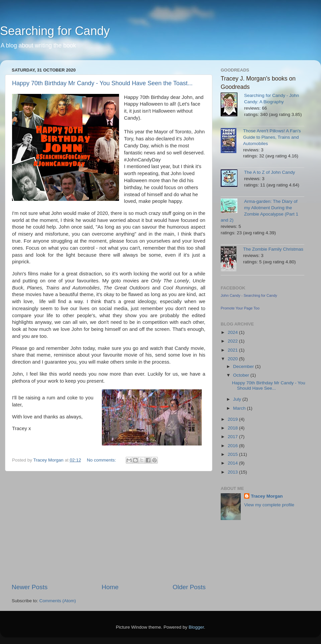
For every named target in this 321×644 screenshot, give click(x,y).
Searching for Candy (55, 31)
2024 (233, 332)
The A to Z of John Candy (270, 172)
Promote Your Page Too (240, 308)
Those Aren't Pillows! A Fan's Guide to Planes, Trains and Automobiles (272, 137)
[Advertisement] (109, 527)
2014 (233, 463)
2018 (233, 428)
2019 (233, 419)
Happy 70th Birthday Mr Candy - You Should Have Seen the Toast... (102, 83)
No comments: (102, 460)
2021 (233, 350)
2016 (233, 446)
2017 (233, 437)
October (242, 375)
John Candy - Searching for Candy (249, 295)
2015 (233, 454)
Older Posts (189, 587)
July (238, 399)
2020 (233, 359)
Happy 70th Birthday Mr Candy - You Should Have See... (269, 385)
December (244, 366)
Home (110, 587)
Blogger (196, 627)
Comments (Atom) (58, 601)
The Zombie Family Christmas (273, 249)
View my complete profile (269, 505)
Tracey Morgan (267, 496)
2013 (233, 472)
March (240, 408)
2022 (233, 341)
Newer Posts (30, 587)
